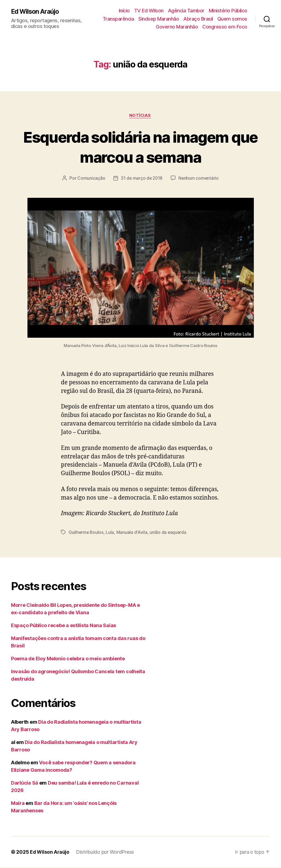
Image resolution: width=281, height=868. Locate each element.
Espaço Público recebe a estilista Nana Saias (64, 626)
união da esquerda (169, 533)
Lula (111, 533)
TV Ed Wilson (149, 11)
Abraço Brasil (198, 19)
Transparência (118, 19)
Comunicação (90, 179)
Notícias (140, 116)
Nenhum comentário (199, 179)
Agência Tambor (186, 11)
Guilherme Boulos (86, 533)
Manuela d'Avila (133, 533)
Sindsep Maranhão (159, 19)
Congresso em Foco (225, 27)
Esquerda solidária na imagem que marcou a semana (141, 147)
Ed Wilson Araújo (36, 12)
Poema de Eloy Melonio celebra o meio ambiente (68, 659)
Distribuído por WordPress (106, 852)
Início (124, 11)
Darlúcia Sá (25, 783)
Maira (18, 804)
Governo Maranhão (177, 27)
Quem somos (232, 19)
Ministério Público (228, 11)
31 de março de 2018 (141, 179)
